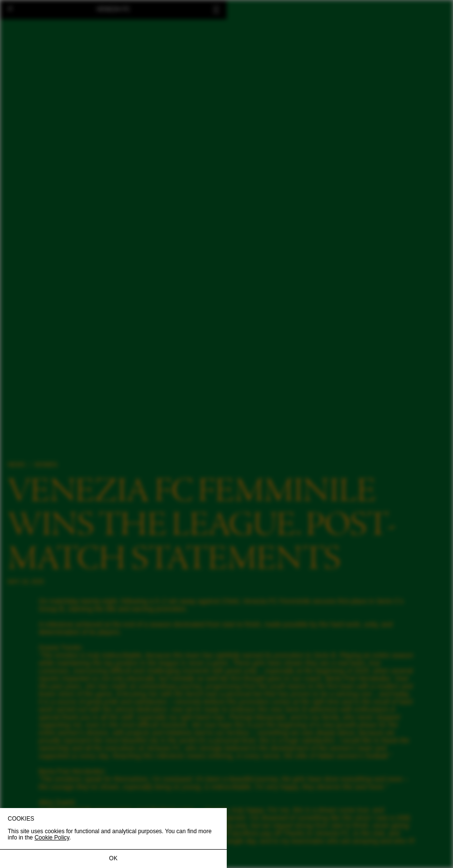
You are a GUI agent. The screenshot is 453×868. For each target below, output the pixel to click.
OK (113, 858)
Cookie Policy (52, 838)
